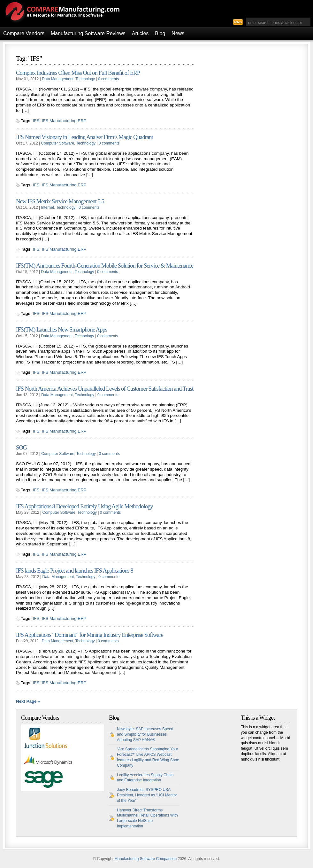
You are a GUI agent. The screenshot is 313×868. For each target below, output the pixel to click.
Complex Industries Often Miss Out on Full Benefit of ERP (78, 73)
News (178, 33)
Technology (85, 79)
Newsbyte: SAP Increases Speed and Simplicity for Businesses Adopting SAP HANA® (145, 734)
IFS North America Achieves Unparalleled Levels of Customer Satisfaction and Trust (105, 389)
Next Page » (28, 701)
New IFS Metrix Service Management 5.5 (60, 201)
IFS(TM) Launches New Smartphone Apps (61, 329)
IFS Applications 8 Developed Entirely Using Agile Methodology (84, 506)
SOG (21, 447)
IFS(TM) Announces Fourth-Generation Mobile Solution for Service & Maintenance (105, 266)
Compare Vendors (24, 33)
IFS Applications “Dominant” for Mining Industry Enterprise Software (90, 635)
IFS (36, 121)
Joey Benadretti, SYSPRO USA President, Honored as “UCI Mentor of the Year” (147, 795)
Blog (160, 33)
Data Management (58, 79)
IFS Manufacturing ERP (64, 121)
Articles (140, 33)
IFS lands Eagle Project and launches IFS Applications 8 (75, 571)
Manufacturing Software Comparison (145, 859)
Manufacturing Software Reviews (88, 33)
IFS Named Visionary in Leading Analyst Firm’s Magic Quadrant (84, 137)
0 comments (108, 79)
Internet (48, 207)
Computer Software (58, 143)
